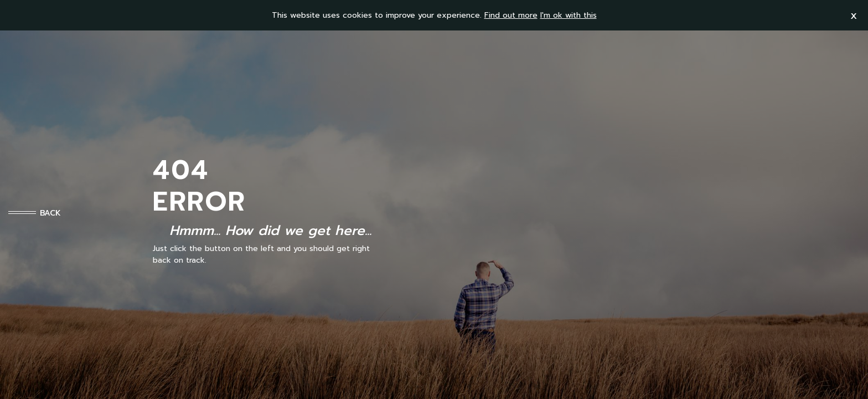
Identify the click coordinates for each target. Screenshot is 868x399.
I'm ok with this (569, 15)
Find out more (511, 15)
